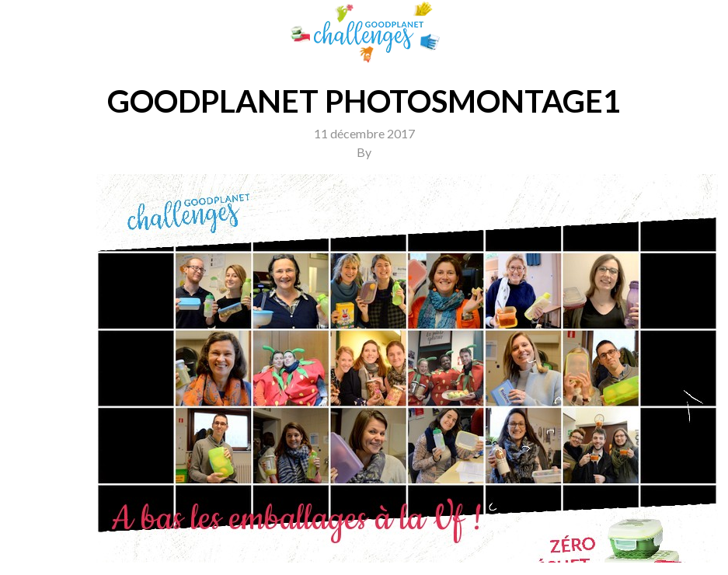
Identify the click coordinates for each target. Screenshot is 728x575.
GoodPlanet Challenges (364, 32)
